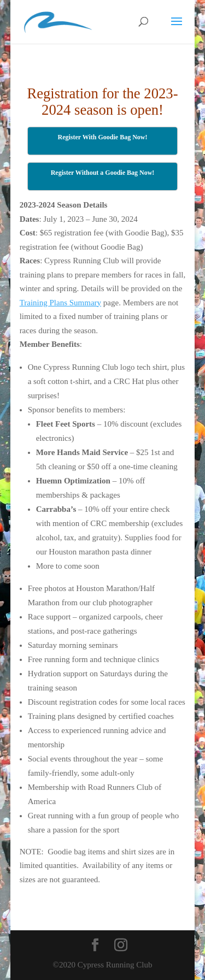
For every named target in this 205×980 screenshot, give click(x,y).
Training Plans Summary (60, 303)
